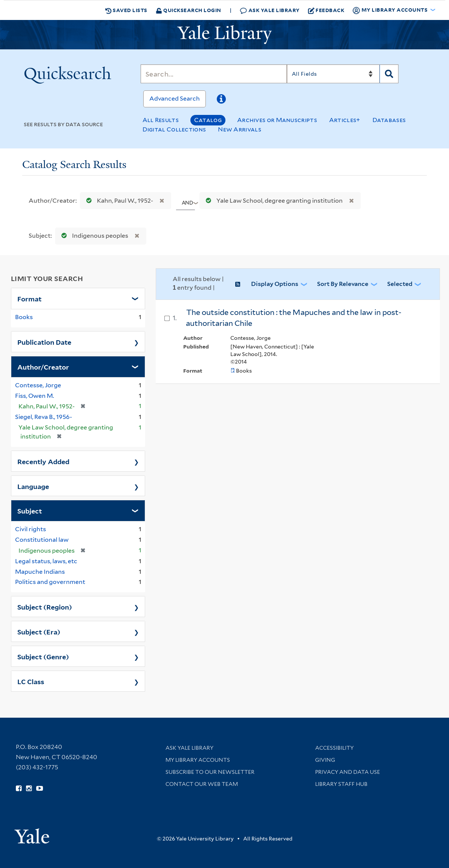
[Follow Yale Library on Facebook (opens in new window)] (19, 789)
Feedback (326, 10)
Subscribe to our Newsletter (210, 772)
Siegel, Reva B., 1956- (44, 417)
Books (24, 317)
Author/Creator (43, 367)
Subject (30, 510)
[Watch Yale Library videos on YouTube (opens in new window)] (40, 789)
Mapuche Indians (40, 572)
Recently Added (43, 461)
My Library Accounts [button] (391, 10)
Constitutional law (42, 540)
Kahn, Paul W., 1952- (118, 201)
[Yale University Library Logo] (225, 35)
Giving (325, 760)
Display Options (275, 284)
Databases (389, 120)
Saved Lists (126, 10)
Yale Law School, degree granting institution (273, 201)
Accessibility (334, 748)
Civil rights (31, 529)
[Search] (214, 74)
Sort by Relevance (343, 284)
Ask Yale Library (270, 10)
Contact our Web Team (202, 784)
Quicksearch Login (188, 10)
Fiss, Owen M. (34, 396)
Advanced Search (175, 99)
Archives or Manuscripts (277, 120)
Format (29, 298)
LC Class (31, 681)
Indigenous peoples (93, 236)
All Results (161, 120)
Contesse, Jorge (38, 385)
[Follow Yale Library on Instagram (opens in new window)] (29, 789)
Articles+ (345, 120)
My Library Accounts (198, 760)
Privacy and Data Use (348, 772)
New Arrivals (240, 129)
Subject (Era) (39, 631)
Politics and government (50, 582)
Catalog (208, 120)
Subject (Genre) (43, 656)
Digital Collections (174, 129)
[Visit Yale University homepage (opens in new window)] (32, 834)
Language (33, 486)
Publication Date (44, 342)
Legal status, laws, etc (46, 561)
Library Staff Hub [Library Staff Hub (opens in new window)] (341, 784)
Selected (400, 284)
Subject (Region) (45, 607)
